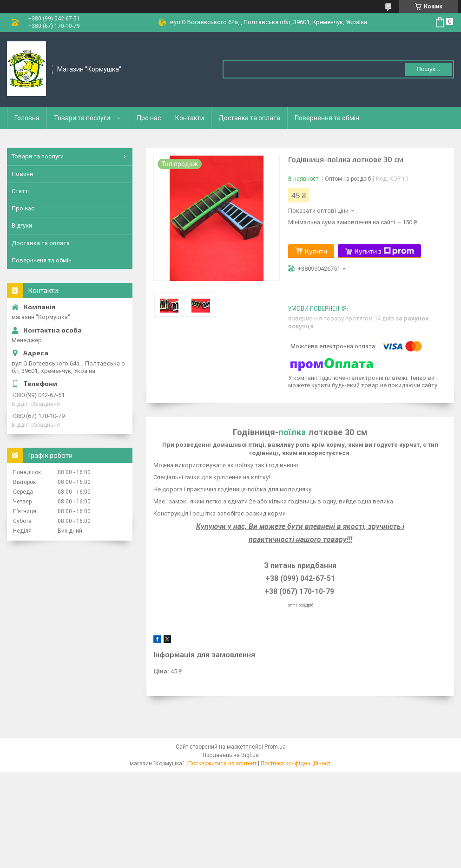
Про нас (149, 118)
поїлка (292, 432)
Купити (316, 251)
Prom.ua (275, 747)
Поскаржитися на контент (222, 764)
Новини (22, 174)
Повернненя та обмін (42, 260)
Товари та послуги (82, 118)
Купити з (384, 251)
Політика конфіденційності (296, 764)
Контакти (190, 118)
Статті (21, 191)
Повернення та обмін (327, 118)
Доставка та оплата (249, 118)
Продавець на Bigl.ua (231, 755)
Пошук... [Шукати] (428, 69)
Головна (27, 118)
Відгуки (22, 225)
